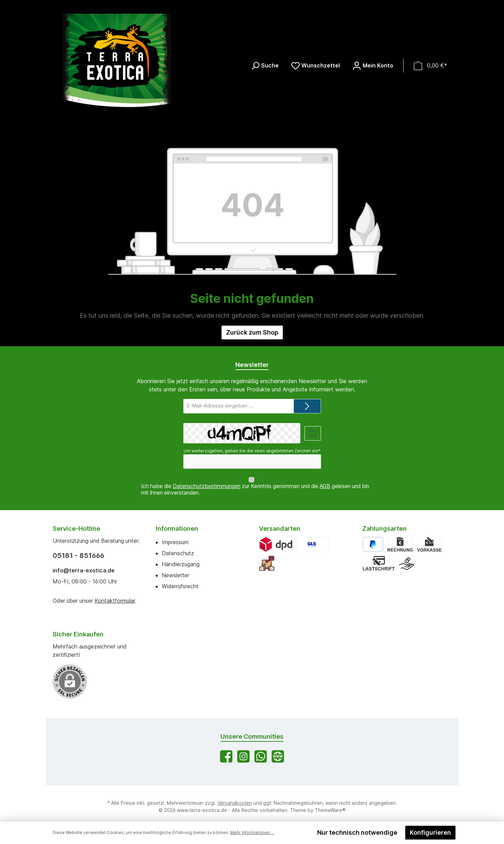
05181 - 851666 (78, 549)
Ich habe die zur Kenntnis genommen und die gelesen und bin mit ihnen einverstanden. (255, 483)
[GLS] (312, 538)
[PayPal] (373, 538)
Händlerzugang (181, 558)
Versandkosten (235, 796)
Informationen (177, 522)
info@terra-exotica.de (84, 564)
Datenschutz (178, 547)
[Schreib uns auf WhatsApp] (261, 750)
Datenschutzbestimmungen (207, 480)
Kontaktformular (115, 594)
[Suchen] (265, 66)
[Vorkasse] (429, 538)
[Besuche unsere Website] (278, 750)
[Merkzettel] (315, 66)
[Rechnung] (400, 538)
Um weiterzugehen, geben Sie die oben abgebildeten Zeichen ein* (252, 451)
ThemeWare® (330, 804)
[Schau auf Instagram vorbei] (243, 750)
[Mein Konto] (373, 66)
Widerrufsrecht (180, 580)
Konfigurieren (430, 832)
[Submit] (307, 406)
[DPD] (276, 538)
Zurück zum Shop (252, 332)
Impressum (175, 536)
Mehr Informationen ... (252, 832)
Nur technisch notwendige (357, 832)
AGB (325, 480)
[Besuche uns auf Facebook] (226, 750)
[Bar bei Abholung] (406, 557)
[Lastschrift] (379, 557)
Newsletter (175, 569)
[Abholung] (267, 557)
